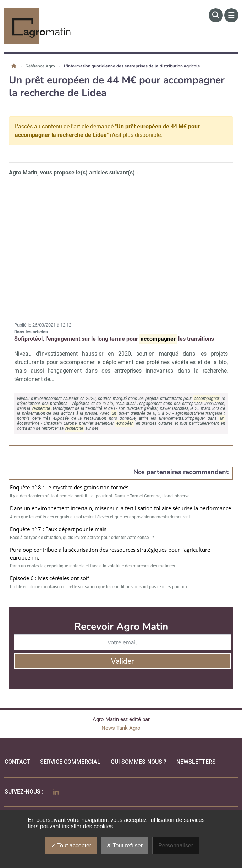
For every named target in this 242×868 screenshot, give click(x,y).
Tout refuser (125, 845)
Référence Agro (41, 66)
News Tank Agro (121, 728)
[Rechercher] (216, 15)
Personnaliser (176, 845)
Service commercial (70, 762)
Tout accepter (71, 845)
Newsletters (196, 762)
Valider (122, 661)
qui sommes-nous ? (139, 762)
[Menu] (231, 15)
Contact (17, 762)
